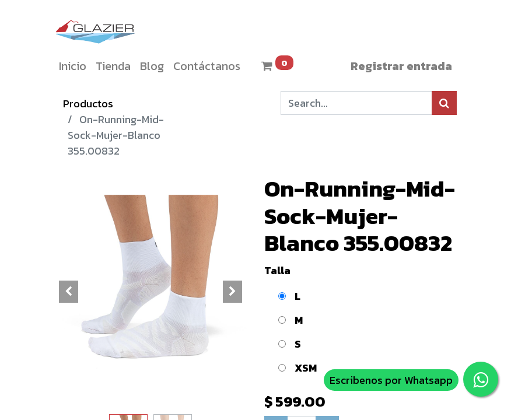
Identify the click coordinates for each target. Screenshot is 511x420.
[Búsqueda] (444, 103)
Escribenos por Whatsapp (391, 380)
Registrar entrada (401, 66)
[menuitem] (73, 66)
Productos (88, 104)
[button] (69, 292)
